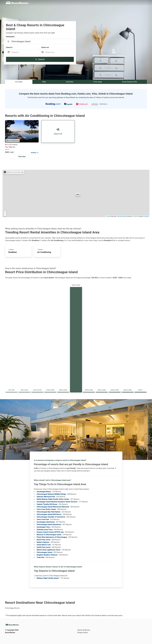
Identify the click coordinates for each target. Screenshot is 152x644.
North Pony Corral (43, 540)
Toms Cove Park (43, 519)
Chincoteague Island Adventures (49, 524)
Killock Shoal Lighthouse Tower (49, 550)
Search (40, 59)
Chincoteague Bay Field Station (48, 512)
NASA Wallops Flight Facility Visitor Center (53, 499)
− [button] (5, 215)
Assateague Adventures (46, 522)
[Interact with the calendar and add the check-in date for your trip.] (9, 52)
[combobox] (40, 41)
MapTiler (147, 216)
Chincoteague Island (44, 552)
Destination (10, 37)
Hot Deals (19, 82)
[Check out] (59, 52)
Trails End (40, 557)
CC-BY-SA (135, 216)
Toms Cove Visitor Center (46, 509)
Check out (45, 47)
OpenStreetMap (122, 216)
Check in (9, 47)
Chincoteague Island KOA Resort (49, 514)
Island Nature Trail (44, 545)
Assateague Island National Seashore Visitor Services (57, 502)
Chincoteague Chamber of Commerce (51, 517)
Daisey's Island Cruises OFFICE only (50, 532)
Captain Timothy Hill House (47, 504)
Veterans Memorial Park (46, 497)
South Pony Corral (43, 547)
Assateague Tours (43, 527)
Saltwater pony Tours (45, 530)
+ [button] (5, 212)
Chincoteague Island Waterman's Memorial (53, 507)
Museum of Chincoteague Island (49, 535)
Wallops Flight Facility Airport (48, 578)
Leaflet (108, 216)
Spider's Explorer (43, 542)
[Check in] (26, 52)
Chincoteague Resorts (12, 608)
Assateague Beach (44, 492)
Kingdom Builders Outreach (47, 555)
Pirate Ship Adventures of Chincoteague (52, 537)
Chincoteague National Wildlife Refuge (51, 494)
